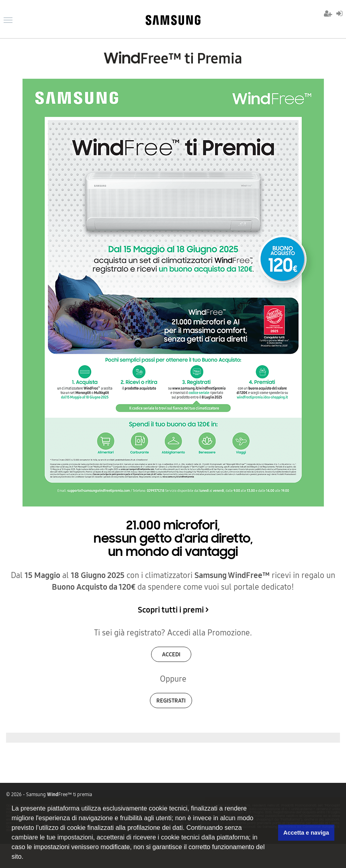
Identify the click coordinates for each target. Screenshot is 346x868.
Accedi (171, 654)
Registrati (171, 701)
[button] (27, 858)
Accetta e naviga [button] (306, 833)
